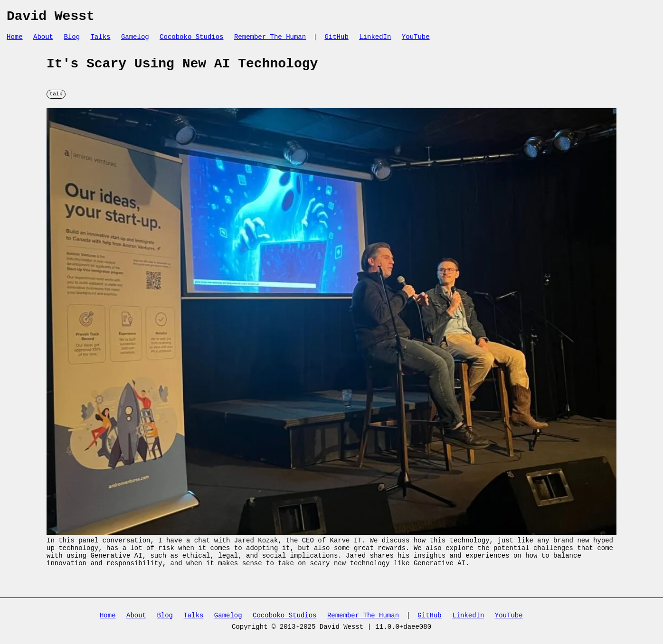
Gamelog (135, 41)
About (43, 41)
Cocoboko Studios (191, 41)
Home (15, 41)
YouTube (416, 41)
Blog (72, 41)
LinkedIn (375, 41)
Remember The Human (270, 41)
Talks (100, 41)
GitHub (336, 41)
